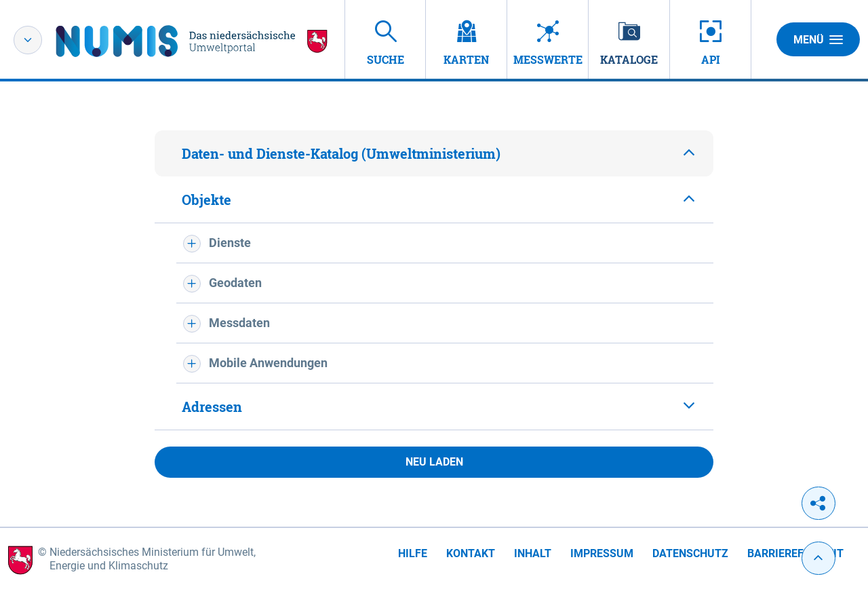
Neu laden (434, 462)
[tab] (434, 153)
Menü (818, 39)
